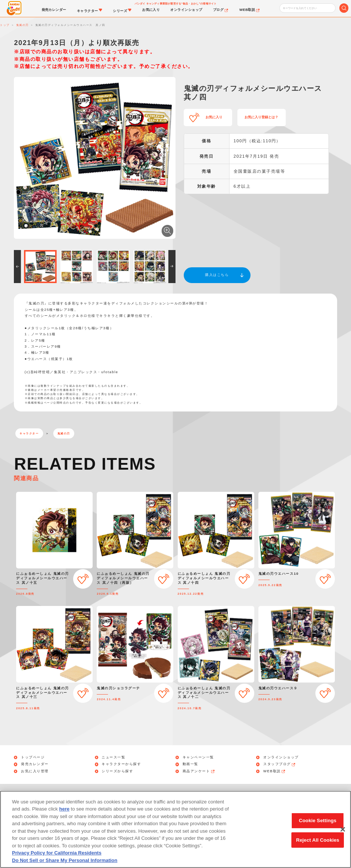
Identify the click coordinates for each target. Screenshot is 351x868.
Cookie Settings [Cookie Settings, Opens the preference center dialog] (318, 828)
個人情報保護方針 (100, 794)
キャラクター (29, 433)
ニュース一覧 (113, 757)
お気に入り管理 (35, 771)
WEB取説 (275, 771)
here (64, 817)
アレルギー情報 (304, 794)
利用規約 (145, 794)
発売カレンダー (35, 764)
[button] (17, 267)
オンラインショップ (281, 757)
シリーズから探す (117, 771)
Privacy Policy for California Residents (57, 861)
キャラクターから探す (121, 764)
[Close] (343, 837)
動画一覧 (190, 764)
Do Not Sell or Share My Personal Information (222, 794)
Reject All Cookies (317, 847)
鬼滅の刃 (64, 433)
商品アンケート (199, 771)
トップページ (33, 757)
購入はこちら (217, 275)
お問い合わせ (52, 794)
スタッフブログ (280, 764)
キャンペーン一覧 (198, 757)
